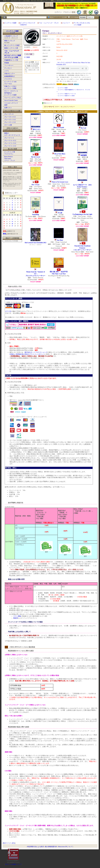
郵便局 (16, 618)
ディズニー (8, 68)
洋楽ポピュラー (10, 74)
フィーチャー (9, 65)
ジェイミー (66, 23)
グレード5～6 (9, 114)
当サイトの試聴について (13, 864)
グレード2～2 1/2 (10, 122)
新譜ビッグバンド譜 (11, 48)
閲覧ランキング (10, 41)
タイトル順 (8, 125)
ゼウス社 (8, 311)
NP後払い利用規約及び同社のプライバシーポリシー (27, 354)
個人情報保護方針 (51, 847)
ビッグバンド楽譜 (10, 23)
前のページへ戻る (9, 843)
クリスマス (8, 79)
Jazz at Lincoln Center (11, 100)
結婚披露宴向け (10, 76)
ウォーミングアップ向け (13, 98)
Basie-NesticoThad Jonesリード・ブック (10, 159)
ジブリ (7, 71)
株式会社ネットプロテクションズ (36, 352)
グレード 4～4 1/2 (10, 141)
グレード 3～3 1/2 (10, 143)
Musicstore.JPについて (65, 847)
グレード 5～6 (9, 138)
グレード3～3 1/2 (10, 120)
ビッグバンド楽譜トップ (12, 32)
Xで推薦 (27, 57)
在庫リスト (8, 108)
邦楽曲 (7, 63)
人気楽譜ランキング (11, 36)
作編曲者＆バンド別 (11, 60)
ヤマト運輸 (17, 616)
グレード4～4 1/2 (10, 117)
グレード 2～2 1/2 (10, 146)
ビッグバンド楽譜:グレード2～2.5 (67, 94)
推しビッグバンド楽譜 (12, 45)
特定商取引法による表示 (36, 847)
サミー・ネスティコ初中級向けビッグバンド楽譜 (11, 93)
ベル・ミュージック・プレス (49, 23)
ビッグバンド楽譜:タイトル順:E (66, 96)
